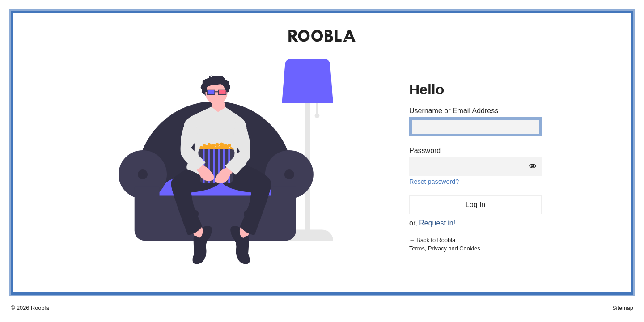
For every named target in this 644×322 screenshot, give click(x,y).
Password (425, 151)
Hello (427, 89)
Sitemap (623, 308)
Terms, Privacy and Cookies (445, 248)
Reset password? (434, 182)
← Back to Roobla (432, 240)
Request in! (437, 223)
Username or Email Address (454, 111)
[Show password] (533, 166)
